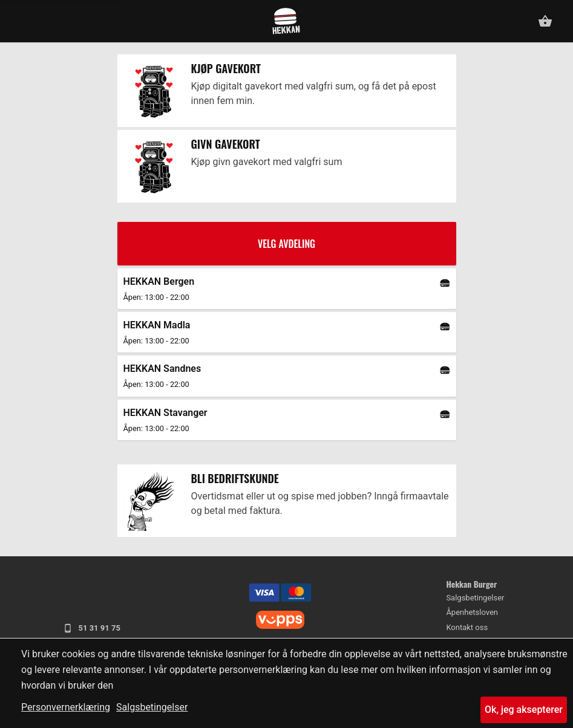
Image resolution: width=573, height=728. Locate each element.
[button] (20, 19)
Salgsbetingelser (152, 707)
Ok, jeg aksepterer (524, 710)
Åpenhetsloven (472, 612)
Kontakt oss (467, 627)
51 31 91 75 (92, 628)
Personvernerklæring (66, 707)
